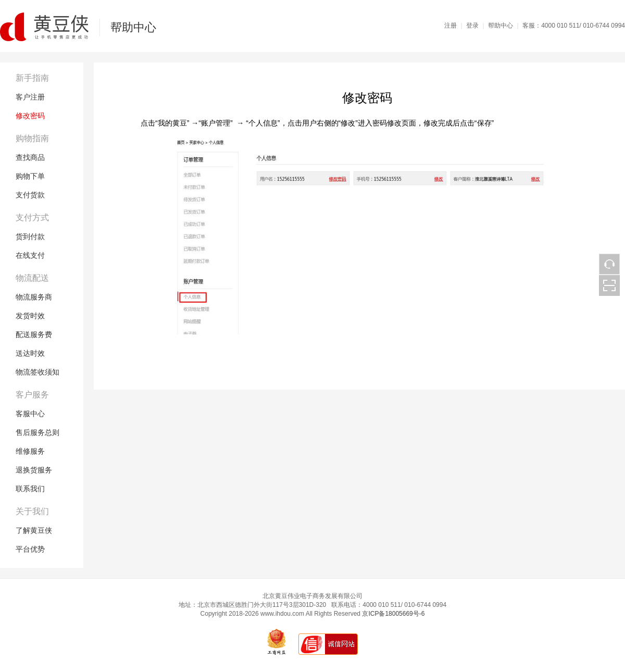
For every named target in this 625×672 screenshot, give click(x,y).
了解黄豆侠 (34, 530)
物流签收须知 (37, 372)
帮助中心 (501, 26)
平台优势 (30, 549)
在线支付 (30, 255)
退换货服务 (34, 470)
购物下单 (30, 176)
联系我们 (30, 489)
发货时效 (30, 316)
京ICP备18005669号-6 (393, 614)
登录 (472, 26)
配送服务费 (34, 334)
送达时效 (30, 353)
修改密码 (30, 116)
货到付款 (30, 237)
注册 (451, 26)
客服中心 (30, 414)
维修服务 (30, 451)
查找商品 (30, 157)
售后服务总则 (37, 432)
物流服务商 (34, 297)
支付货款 (30, 195)
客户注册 (30, 97)
